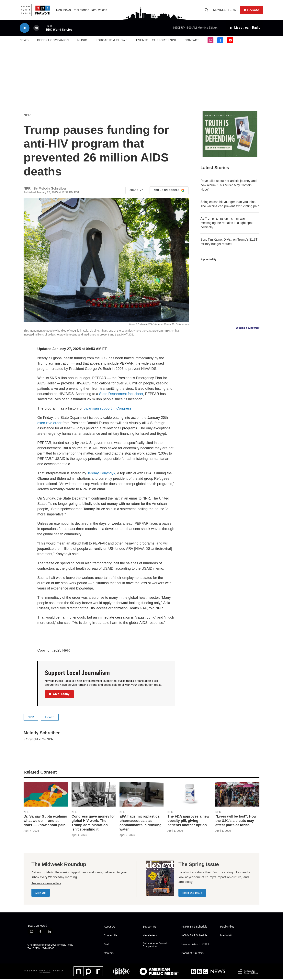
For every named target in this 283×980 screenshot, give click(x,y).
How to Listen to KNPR (195, 945)
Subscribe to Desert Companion (155, 946)
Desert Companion (53, 41)
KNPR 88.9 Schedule (194, 927)
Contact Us (111, 936)
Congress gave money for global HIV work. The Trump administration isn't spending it (93, 824)
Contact (192, 41)
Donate (253, 10)
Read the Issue (192, 893)
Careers (109, 954)
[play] (25, 29)
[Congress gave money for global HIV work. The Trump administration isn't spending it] (94, 795)
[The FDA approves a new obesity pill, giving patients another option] (189, 795)
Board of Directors (192, 954)
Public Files (227, 927)
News (24, 41)
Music (82, 41)
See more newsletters (46, 884)
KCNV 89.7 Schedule (194, 936)
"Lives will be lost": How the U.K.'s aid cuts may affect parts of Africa (236, 821)
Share (136, 191)
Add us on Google (169, 191)
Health (50, 718)
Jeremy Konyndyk (101, 474)
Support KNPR (164, 41)
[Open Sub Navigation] (32, 41)
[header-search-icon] (207, 10)
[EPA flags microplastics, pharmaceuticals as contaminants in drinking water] (141, 795)
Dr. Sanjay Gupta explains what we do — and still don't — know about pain (45, 821)
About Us (109, 927)
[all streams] (245, 28)
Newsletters (225, 10)
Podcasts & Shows (112, 41)
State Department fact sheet (121, 395)
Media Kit (226, 936)
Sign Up (41, 893)
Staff (107, 945)
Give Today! (60, 695)
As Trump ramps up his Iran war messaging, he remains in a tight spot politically (226, 224)
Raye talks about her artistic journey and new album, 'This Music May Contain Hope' (228, 186)
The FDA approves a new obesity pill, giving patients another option (188, 821)
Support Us (150, 927)
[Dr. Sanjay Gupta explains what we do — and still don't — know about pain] (46, 795)
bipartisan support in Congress (108, 409)
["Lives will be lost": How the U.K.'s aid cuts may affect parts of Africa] (237, 795)
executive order (49, 424)
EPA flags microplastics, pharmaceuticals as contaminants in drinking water (141, 824)
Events (142, 41)
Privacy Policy (66, 946)
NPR (27, 116)
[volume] (36, 29)
